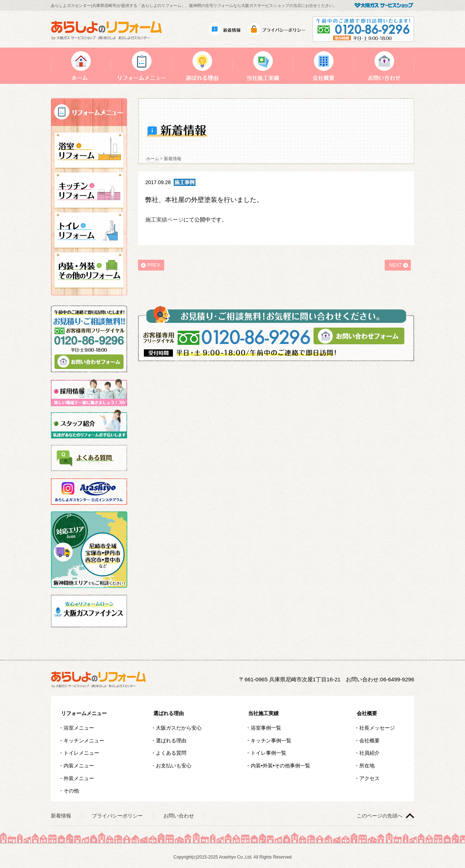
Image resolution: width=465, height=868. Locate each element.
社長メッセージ (377, 728)
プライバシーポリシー (117, 816)
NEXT (395, 265)
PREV (153, 265)
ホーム (153, 159)
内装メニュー (79, 766)
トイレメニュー (81, 753)
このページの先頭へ (380, 816)
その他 (71, 791)
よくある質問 (171, 753)
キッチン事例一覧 (271, 741)
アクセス (369, 778)
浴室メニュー (79, 728)
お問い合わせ (179, 816)
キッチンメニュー (84, 741)
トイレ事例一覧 (268, 753)
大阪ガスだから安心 (179, 728)
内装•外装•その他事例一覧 (280, 766)
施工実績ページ (164, 220)
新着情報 (61, 816)
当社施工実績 (263, 713)
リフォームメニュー (84, 713)
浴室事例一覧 (266, 728)
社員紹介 (369, 753)
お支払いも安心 (174, 766)
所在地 (367, 766)
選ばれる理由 (169, 713)
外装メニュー (79, 778)
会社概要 (367, 713)
